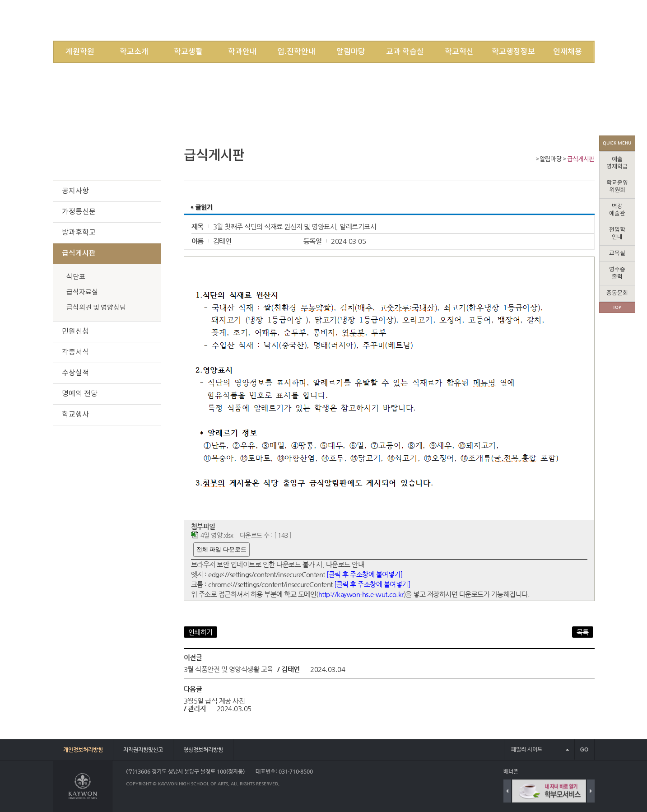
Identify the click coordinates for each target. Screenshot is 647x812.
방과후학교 (79, 233)
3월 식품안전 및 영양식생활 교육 (228, 669)
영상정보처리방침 (203, 750)
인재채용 (568, 52)
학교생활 (188, 52)
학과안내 (242, 52)
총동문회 (617, 293)
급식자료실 (82, 292)
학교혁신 (459, 52)
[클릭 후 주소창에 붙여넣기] (364, 574)
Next (591, 791)
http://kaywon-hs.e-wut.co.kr (361, 594)
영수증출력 (617, 273)
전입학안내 (617, 234)
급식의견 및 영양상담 (96, 308)
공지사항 (75, 191)
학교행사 (75, 415)
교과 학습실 (405, 52)
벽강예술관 (617, 210)
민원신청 (75, 331)
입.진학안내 (296, 52)
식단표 (76, 277)
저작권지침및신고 (143, 750)
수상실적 (75, 373)
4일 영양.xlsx (217, 535)
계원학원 (80, 52)
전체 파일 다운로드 (221, 549)
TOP (617, 307)
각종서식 (75, 352)
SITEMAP (521, 20)
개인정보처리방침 (83, 750)
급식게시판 (581, 159)
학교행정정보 (513, 52)
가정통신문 (79, 212)
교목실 (617, 254)
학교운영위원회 (617, 187)
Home (530, 160)
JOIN (495, 20)
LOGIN (471, 20)
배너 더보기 (593, 772)
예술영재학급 (617, 163)
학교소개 (134, 52)
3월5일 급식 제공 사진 (214, 701)
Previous (507, 791)
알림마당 (351, 52)
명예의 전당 (80, 394)
